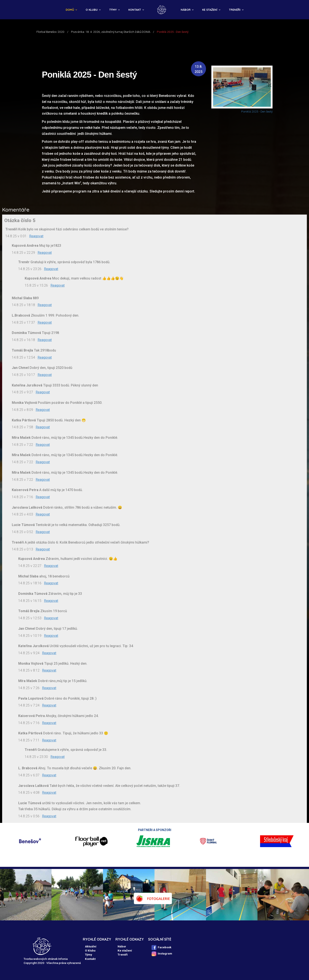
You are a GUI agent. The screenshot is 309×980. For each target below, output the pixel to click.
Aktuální (91, 946)
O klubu (92, 10)
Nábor (186, 10)
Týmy (113, 10)
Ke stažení (210, 10)
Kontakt (135, 10)
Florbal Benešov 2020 (50, 32)
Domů (70, 10)
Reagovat (36, 236)
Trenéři (235, 10)
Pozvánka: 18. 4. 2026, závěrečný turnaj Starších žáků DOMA (111, 32)
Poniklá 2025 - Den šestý (257, 111)
